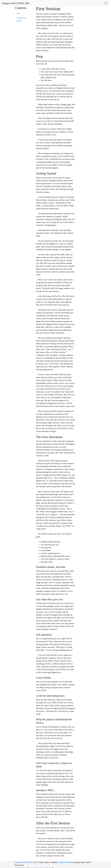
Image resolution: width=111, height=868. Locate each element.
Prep (18, 13)
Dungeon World (65, 862)
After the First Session (22, 19)
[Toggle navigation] (106, 3)
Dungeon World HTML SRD (16, 3)
